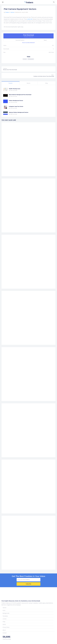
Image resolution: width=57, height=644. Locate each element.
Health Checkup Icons (15, 89)
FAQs (4, 622)
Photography (31, 59)
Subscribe (28, 584)
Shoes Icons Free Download (28, 69)
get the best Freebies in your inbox (28, 576)
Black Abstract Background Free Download (20, 95)
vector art (30, 19)
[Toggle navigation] (3, 2)
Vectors (12, 12)
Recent (29, 83)
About (4, 630)
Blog (47, 83)
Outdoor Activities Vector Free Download (28, 76)
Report (45, 40)
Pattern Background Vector (16, 101)
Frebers (7, 12)
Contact (5, 633)
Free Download (28, 36)
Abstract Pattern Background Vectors (19, 112)
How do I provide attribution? (28, 43)
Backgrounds (6, 613)
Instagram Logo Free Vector (16, 106)
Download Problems (20, 40)
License (5, 619)
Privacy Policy (6, 627)
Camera (25, 59)
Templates (5, 616)
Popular (11, 83)
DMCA (4, 624)
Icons (4, 610)
